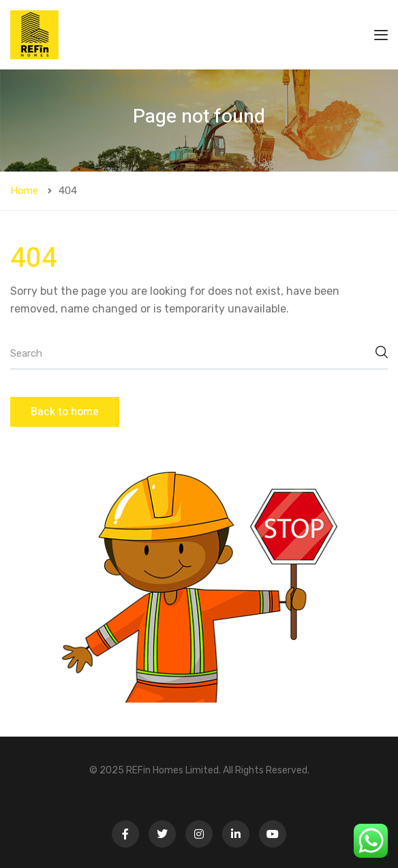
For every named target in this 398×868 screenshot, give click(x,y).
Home (24, 191)
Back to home (65, 412)
